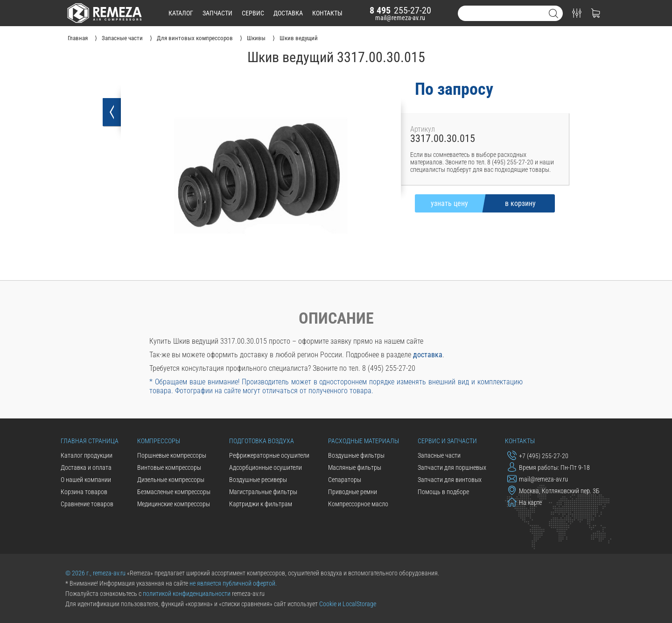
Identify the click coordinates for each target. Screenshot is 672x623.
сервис (253, 13)
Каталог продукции (87, 455)
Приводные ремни (353, 492)
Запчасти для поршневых (452, 467)
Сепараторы (345, 480)
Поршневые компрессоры (172, 455)
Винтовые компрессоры (169, 467)
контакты (327, 13)
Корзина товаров (84, 492)
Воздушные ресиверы (258, 480)
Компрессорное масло (358, 504)
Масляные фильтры (355, 467)
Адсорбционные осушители (266, 467)
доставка (288, 13)
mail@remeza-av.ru (400, 18)
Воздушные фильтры (356, 455)
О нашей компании (86, 480)
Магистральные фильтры (263, 492)
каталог (181, 13)
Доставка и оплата (86, 467)
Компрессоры (159, 441)
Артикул (423, 129)
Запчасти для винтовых (450, 480)
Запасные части (439, 455)
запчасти (217, 13)
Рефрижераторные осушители (269, 455)
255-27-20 (400, 10)
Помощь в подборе (443, 492)
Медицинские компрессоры (174, 504)
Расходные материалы (364, 441)
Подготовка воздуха (262, 441)
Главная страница (90, 441)
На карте (525, 502)
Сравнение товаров (87, 504)
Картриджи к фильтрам (261, 504)
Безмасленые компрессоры (174, 492)
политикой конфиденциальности (187, 594)
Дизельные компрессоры (171, 480)
